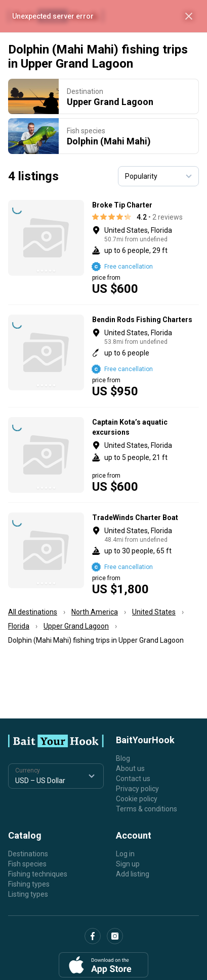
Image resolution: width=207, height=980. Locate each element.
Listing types (28, 894)
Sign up (128, 864)
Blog (123, 758)
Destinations (28, 854)
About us (130, 768)
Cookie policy (137, 799)
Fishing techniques (38, 874)
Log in (125, 854)
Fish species (27, 864)
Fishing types (29, 884)
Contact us (133, 779)
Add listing (133, 874)
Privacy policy (137, 789)
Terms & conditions (147, 809)
